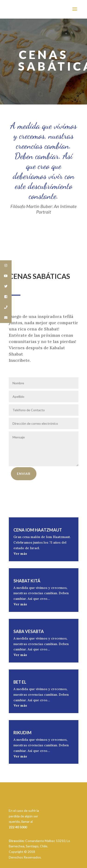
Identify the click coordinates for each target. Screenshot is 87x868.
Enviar (24, 474)
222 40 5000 (18, 827)
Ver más (20, 554)
